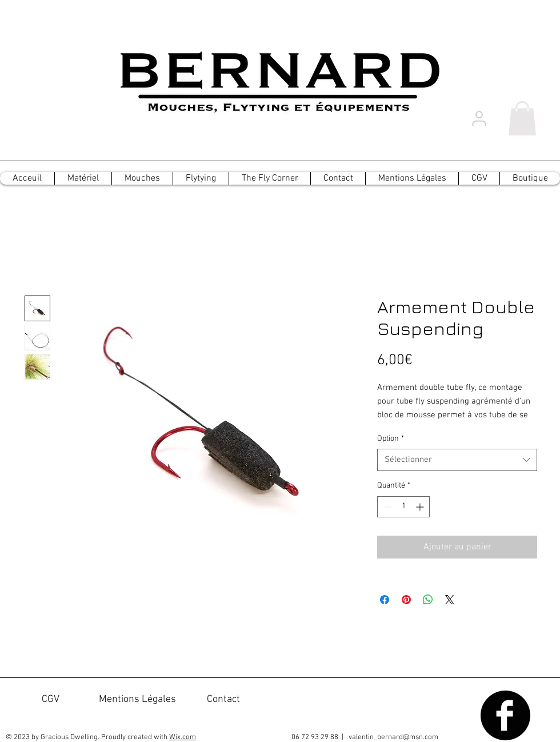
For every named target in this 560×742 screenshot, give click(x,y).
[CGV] (51, 700)
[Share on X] (450, 600)
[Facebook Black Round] (505, 715)
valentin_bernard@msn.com (393, 737)
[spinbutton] (403, 507)
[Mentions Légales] (137, 700)
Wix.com (183, 737)
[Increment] (421, 507)
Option (391, 439)
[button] (522, 118)
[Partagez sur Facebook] (385, 600)
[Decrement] (386, 507)
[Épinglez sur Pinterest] (406, 600)
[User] (479, 118)
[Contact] (223, 700)
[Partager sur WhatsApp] (428, 600)
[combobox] (457, 460)
